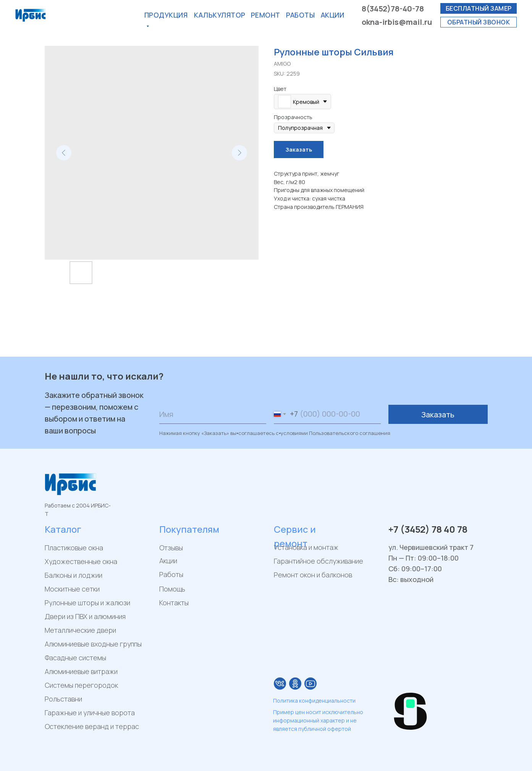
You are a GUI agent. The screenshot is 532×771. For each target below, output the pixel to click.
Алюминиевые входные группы (93, 644)
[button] (479, 8)
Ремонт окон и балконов (313, 575)
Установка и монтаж (306, 547)
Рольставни (63, 699)
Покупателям (189, 529)
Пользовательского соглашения (350, 433)
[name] (213, 414)
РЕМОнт (266, 15)
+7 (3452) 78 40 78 (428, 529)
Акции (168, 561)
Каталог (63, 529)
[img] (280, 684)
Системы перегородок (81, 685)
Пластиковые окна (74, 548)
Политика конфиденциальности (314, 701)
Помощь (172, 589)
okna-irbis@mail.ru (397, 22)
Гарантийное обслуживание (319, 561)
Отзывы (171, 548)
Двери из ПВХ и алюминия (85, 616)
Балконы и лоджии (74, 575)
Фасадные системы (75, 658)
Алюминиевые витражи (81, 671)
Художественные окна (81, 561)
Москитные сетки (72, 589)
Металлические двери (80, 630)
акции (333, 15)
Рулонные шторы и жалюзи (87, 603)
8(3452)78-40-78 (393, 9)
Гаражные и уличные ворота (90, 713)
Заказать (438, 415)
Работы (300, 15)
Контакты (174, 603)
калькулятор (220, 15)
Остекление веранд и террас (92, 726)
